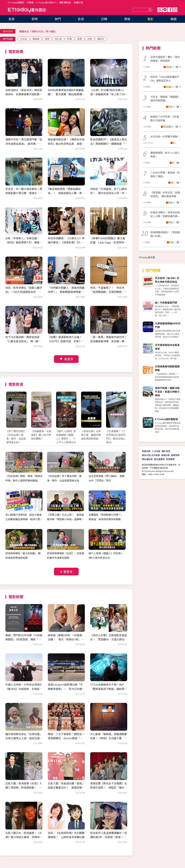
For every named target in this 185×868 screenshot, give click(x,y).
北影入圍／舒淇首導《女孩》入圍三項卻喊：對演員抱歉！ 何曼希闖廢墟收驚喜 (24, 787)
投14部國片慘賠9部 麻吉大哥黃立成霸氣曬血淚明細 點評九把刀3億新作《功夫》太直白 (24, 519)
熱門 (58, 19)
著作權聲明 (159, 459)
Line (165, 10)
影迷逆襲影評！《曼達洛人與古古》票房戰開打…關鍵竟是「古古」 (109, 143)
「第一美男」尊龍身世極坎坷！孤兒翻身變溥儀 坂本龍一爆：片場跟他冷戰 (109, 341)
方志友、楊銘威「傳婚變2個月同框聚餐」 (165, 99)
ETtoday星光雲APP (46, 2)
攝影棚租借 (65, 2)
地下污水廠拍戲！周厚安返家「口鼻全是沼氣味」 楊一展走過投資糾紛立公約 (23, 341)
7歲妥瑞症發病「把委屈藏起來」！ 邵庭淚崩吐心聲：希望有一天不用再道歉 (66, 193)
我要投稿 (146, 451)
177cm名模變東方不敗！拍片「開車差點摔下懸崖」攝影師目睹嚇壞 (109, 689)
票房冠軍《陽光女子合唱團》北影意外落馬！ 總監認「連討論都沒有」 (109, 787)
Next (122, 413)
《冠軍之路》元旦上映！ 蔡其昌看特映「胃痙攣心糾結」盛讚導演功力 (66, 519)
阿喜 (70, 39)
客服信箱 (165, 455)
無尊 (80, 39)
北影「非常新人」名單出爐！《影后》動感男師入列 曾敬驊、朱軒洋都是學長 (22, 242)
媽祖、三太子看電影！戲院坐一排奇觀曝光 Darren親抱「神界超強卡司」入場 (66, 738)
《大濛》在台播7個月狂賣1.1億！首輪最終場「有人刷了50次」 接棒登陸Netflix (107, 94)
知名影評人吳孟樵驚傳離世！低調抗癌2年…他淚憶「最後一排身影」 (109, 837)
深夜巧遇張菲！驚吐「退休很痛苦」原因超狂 (165, 59)
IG (175, 10)
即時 (35, 19)
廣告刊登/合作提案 (151, 455)
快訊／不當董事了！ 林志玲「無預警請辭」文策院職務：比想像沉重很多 (109, 292)
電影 (150, 19)
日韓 (104, 19)
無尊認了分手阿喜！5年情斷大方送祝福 (165, 118)
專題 (173, 19)
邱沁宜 (58, 39)
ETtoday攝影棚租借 (166, 419)
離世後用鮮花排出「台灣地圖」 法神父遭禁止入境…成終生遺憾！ (24, 738)
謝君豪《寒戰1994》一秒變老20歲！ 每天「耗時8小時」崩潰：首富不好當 (66, 639)
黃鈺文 (101, 39)
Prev (10, 413)
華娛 (127, 19)
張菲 (47, 39)
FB (170, 10)
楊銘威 (36, 39)
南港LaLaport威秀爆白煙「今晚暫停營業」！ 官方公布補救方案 (66, 689)
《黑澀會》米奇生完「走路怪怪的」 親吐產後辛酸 (165, 194)
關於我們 (166, 451)
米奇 (90, 39)
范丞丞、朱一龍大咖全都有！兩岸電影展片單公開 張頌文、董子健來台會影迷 (24, 193)
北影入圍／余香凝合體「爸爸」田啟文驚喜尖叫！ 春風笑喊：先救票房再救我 (66, 787)
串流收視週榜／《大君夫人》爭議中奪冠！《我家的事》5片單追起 (66, 242)
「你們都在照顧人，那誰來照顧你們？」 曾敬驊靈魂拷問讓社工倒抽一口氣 (66, 292)
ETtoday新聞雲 (16, 2)
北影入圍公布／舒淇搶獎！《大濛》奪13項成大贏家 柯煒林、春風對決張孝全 (24, 837)
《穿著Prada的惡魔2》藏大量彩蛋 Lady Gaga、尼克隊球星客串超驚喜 (108, 242)
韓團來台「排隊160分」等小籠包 (37, 31)
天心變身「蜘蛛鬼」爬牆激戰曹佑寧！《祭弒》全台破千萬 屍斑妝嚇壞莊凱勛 (109, 738)
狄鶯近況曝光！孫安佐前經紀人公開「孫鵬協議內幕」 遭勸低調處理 (166, 214)
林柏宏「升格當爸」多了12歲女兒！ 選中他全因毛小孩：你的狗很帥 (109, 193)
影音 (81, 19)
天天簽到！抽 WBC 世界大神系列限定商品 (167, 280)
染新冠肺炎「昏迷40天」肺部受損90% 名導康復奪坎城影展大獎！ (24, 94)
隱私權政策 (147, 459)
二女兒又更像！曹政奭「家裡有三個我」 (165, 174)
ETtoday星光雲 (27, 10)
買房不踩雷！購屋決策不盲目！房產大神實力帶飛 (167, 392)
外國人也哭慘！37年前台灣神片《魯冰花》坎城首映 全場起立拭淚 (24, 689)
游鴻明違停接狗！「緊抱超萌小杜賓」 (165, 234)
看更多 (69, 359)
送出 (150, 10)
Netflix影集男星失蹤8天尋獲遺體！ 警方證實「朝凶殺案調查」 (66, 94)
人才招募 (156, 451)
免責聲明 (170, 459)
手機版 (30, 2)
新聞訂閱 (78, 2)
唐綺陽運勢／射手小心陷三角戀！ (165, 154)
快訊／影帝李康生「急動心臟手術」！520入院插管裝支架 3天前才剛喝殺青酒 (24, 292)
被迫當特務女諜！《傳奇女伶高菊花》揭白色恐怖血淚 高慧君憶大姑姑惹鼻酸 (66, 143)
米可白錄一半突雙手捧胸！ (165, 136)
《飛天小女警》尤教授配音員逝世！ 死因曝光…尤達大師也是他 (109, 639)
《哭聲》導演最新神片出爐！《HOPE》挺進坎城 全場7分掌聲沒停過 (65, 341)
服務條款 (175, 455)
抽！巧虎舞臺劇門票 (166, 302)
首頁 (12, 19)
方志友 (24, 39)
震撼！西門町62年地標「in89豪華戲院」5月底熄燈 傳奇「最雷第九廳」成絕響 (24, 639)
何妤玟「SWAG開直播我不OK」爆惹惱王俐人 (165, 79)
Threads (160, 10)
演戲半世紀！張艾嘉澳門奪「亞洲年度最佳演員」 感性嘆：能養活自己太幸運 (24, 143)
